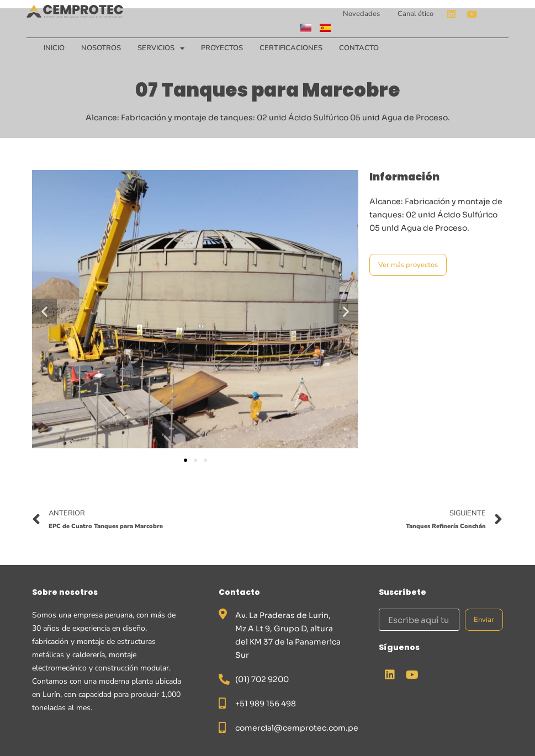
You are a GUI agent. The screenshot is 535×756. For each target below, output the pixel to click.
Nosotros (101, 48)
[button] (44, 311)
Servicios (161, 48)
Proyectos (222, 48)
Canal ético (415, 14)
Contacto (359, 48)
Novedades (361, 14)
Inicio (54, 48)
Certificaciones (291, 48)
